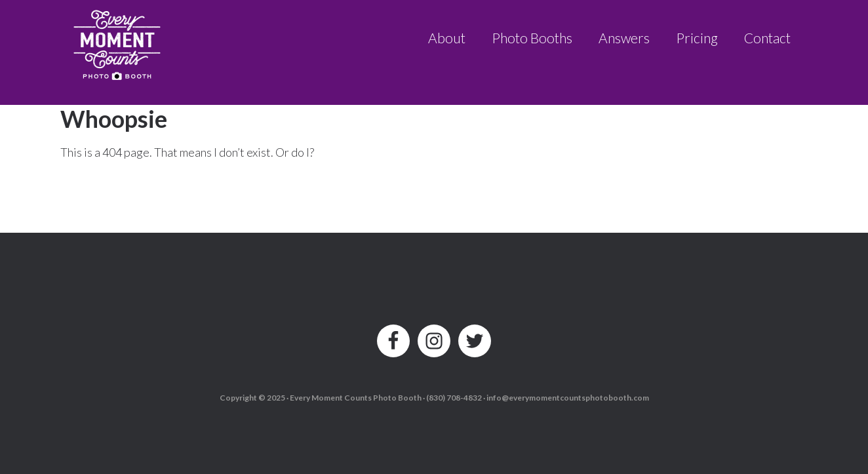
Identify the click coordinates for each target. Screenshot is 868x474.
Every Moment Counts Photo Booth (118, 41)
